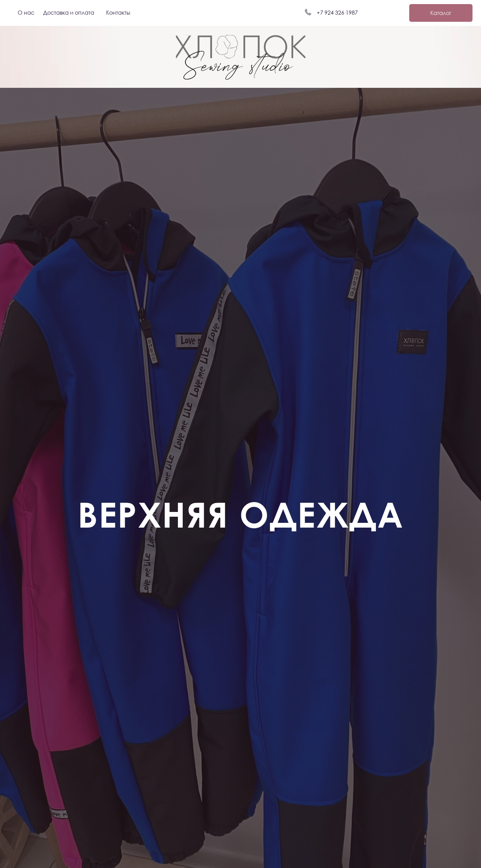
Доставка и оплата (69, 12)
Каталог (441, 13)
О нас (26, 12)
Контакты (118, 12)
